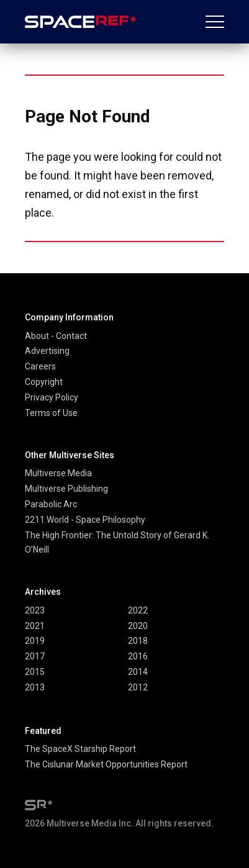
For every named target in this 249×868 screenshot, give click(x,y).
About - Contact (56, 336)
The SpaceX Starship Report (80, 749)
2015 (35, 672)
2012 (138, 687)
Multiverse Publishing (66, 489)
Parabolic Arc (51, 504)
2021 (35, 626)
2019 (35, 641)
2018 (138, 641)
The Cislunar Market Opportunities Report (106, 764)
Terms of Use (51, 413)
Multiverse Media (58, 473)
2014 (138, 672)
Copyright (44, 382)
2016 (138, 656)
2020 (138, 626)
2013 (35, 687)
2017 (35, 656)
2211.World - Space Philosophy (85, 520)
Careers (40, 366)
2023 (35, 610)
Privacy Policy (52, 397)
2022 (138, 610)
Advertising (47, 351)
